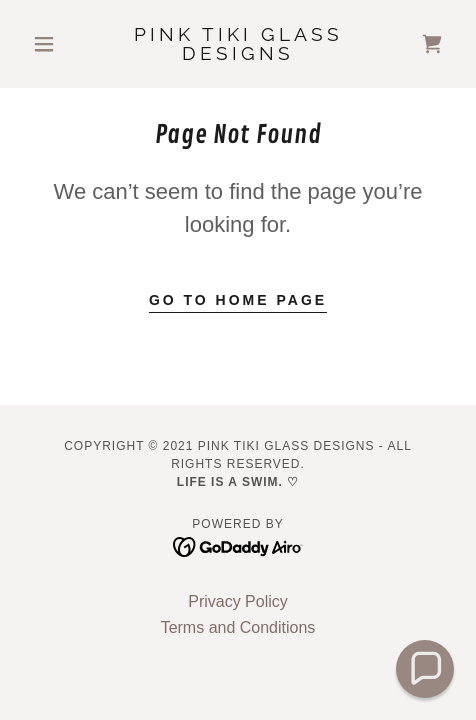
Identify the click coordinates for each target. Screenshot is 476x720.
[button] (56, 44)
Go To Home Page (238, 300)
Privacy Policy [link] (238, 601)
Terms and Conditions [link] (238, 627)
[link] (238, 44)
